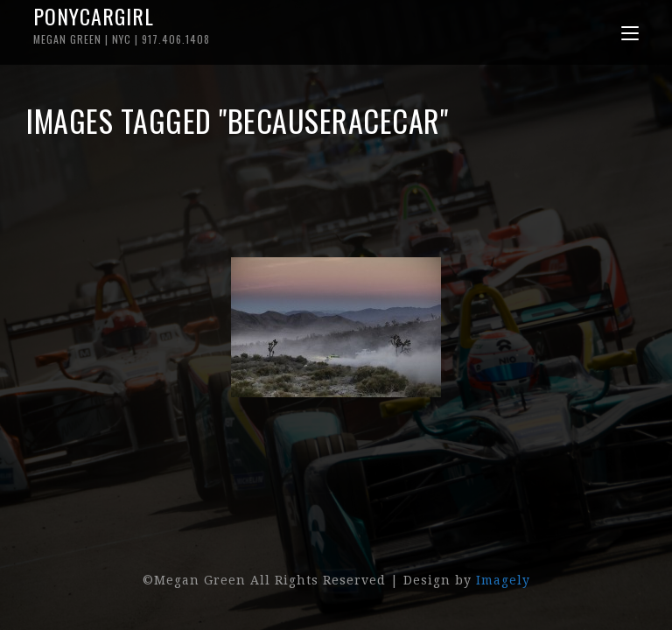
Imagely (503, 580)
